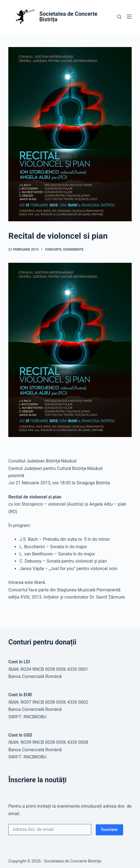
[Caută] (119, 17)
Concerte (53, 250)
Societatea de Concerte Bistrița (68, 17)
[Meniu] (129, 17)
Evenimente (73, 250)
